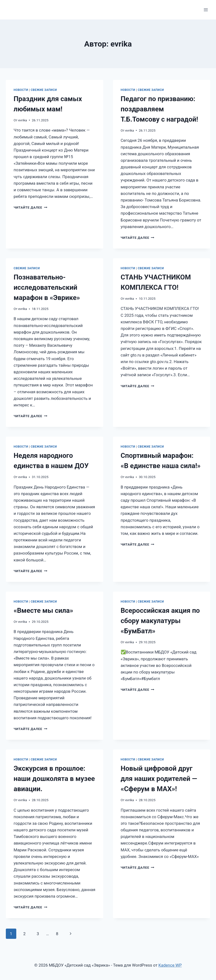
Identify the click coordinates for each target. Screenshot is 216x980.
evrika (23, 120)
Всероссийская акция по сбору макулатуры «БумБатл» (160, 621)
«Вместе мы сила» (43, 610)
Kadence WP (170, 965)
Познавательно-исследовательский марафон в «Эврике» (47, 287)
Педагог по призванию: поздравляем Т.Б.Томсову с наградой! (160, 109)
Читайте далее (30, 207)
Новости (21, 90)
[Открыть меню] (206, 10)
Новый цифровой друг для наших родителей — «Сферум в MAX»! (159, 779)
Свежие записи (44, 90)
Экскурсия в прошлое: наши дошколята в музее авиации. (54, 779)
